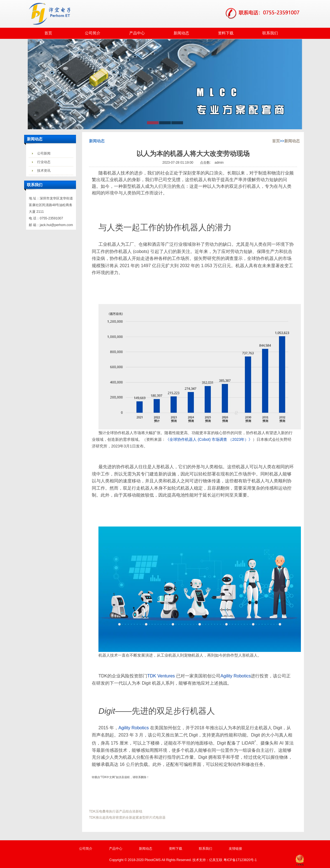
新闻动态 (292, 141)
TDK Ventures (161, 676)
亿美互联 (216, 860)
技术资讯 (44, 171)
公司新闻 (44, 153)
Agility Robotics (236, 676)
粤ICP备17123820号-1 (240, 860)
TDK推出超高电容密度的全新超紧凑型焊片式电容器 (127, 818)
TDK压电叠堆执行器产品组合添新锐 (116, 811)
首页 (276, 141)
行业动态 (44, 162)
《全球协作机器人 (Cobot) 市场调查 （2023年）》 (209, 439)
